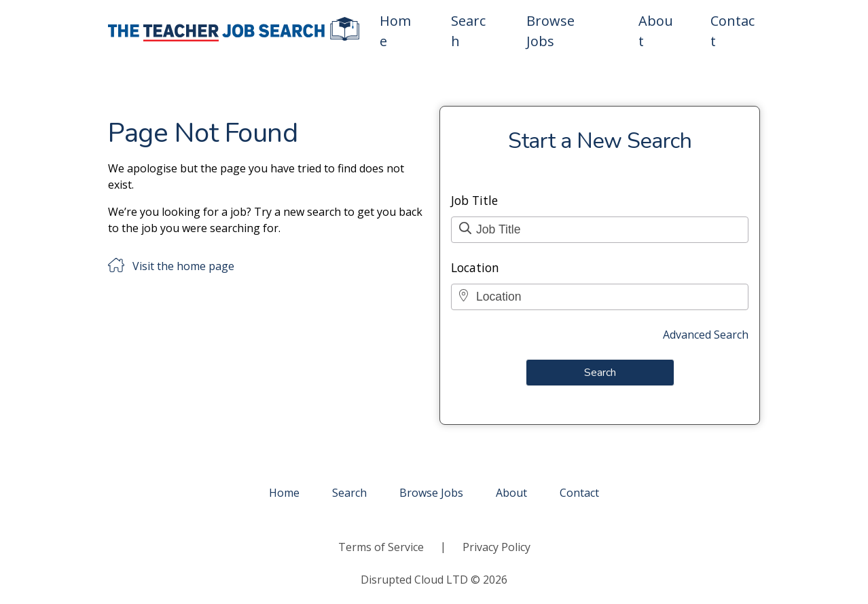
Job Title (474, 200)
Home (395, 31)
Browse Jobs (550, 31)
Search (468, 31)
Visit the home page (183, 266)
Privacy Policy (496, 547)
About (656, 31)
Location (475, 267)
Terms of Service (381, 547)
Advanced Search (706, 335)
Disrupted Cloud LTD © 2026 (434, 580)
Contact (733, 31)
